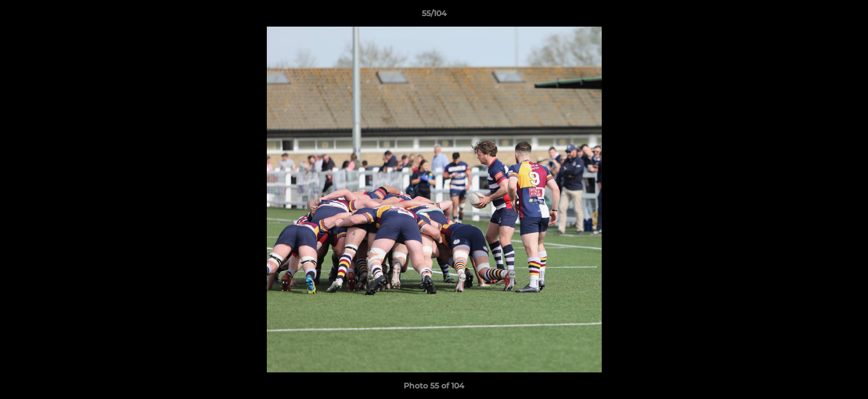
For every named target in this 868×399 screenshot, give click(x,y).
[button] (848, 16)
